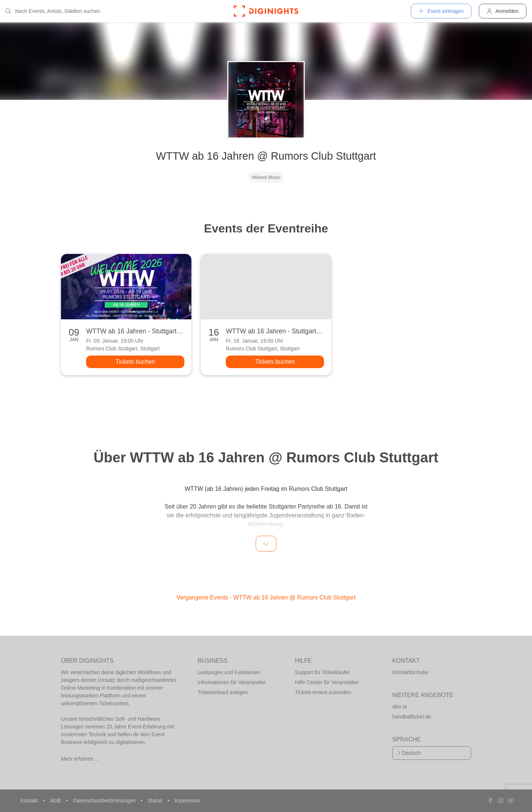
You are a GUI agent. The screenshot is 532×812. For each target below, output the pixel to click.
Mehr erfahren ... (80, 759)
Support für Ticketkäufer (322, 672)
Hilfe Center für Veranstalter (327, 682)
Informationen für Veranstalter (232, 682)
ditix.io (400, 707)
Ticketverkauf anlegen (223, 692)
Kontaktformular (411, 672)
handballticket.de (412, 717)
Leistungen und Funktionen (229, 672)
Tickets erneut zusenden (323, 692)
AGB (56, 801)
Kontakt (30, 801)
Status (156, 801)
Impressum (187, 801)
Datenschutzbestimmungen (105, 801)
